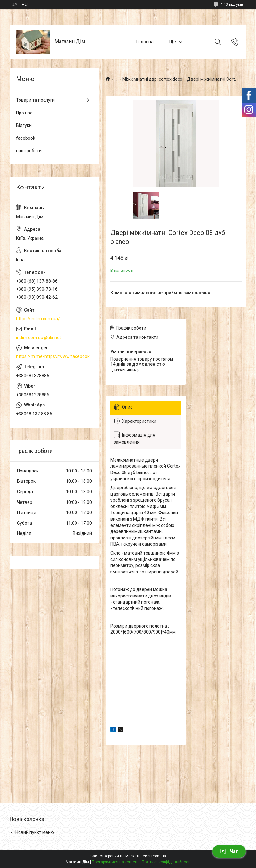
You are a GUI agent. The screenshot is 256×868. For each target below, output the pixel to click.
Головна (145, 42)
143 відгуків (232, 4)
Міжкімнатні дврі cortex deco (152, 79)
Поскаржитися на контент (115, 862)
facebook (26, 138)
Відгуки (24, 125)
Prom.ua (159, 856)
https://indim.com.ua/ (38, 319)
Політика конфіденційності (166, 862)
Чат (229, 851)
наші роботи (29, 151)
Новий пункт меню (35, 832)
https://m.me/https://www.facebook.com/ (54, 356)
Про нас (24, 113)
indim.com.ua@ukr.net (39, 338)
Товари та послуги (35, 100)
